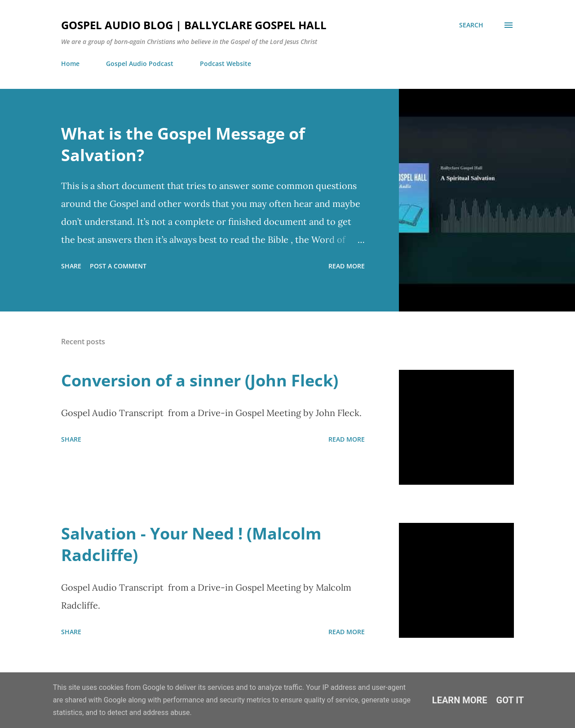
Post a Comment (118, 266)
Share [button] (71, 266)
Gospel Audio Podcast (140, 64)
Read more (347, 266)
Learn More (460, 700)
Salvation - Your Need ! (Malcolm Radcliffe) (191, 544)
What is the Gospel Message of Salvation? (183, 144)
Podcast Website (226, 64)
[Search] (471, 25)
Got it (510, 700)
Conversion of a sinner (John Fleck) (200, 380)
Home (70, 64)
